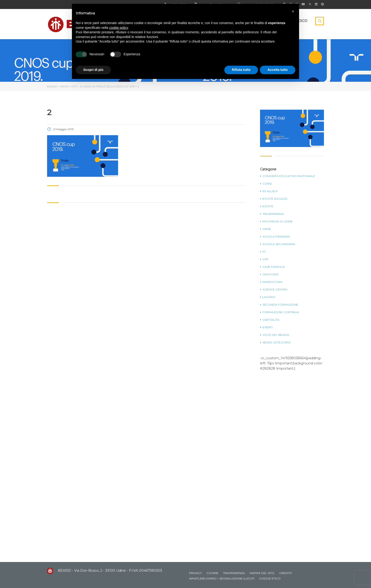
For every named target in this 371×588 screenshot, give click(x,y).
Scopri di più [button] (93, 70)
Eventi (267, 327)
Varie (267, 229)
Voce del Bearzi (276, 335)
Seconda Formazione (280, 305)
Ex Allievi (270, 191)
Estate (268, 206)
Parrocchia (272, 282)
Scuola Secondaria (279, 244)
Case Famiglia (274, 267)
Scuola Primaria (276, 237)
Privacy (195, 573)
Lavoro (269, 297)
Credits (285, 573)
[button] (293, 11)
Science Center (275, 290)
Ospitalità (271, 320)
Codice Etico (270, 578)
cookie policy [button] (119, 28)
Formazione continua (281, 312)
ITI (264, 252)
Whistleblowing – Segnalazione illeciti (222, 578)
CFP (265, 259)
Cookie (212, 573)
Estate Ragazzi (275, 199)
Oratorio (271, 274)
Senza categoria (276, 342)
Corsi (267, 184)
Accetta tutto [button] (278, 70)
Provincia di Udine (278, 221)
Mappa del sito (262, 573)
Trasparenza (273, 214)
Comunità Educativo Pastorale (289, 176)
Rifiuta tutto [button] (241, 70)
